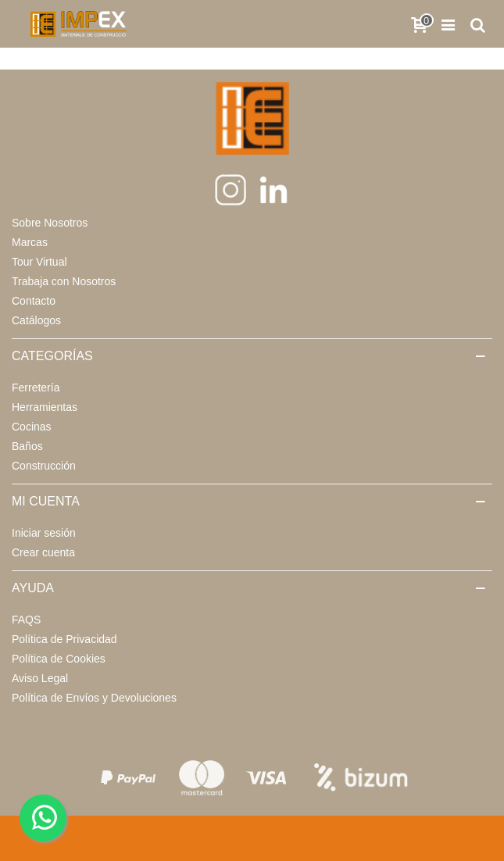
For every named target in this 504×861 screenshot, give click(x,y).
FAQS (26, 620)
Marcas (30, 242)
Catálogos (36, 320)
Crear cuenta (43, 552)
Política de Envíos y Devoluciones (94, 698)
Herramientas (45, 407)
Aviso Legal (40, 678)
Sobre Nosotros (50, 223)
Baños (27, 446)
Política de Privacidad (64, 639)
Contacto (34, 301)
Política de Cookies (59, 659)
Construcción (44, 466)
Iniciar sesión (44, 533)
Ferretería (36, 388)
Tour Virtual (39, 262)
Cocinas (32, 427)
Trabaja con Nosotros (64, 281)
